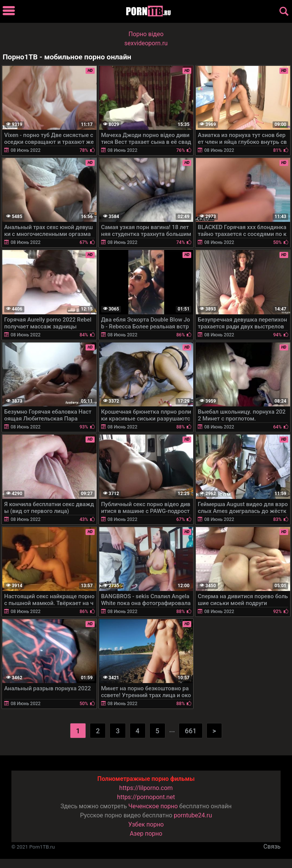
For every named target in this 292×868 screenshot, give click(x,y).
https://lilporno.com (146, 788)
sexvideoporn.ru (146, 43)
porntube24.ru (193, 815)
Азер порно (146, 834)
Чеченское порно (153, 806)
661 (191, 731)
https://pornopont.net (146, 797)
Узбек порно (146, 824)
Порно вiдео (146, 34)
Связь (272, 846)
